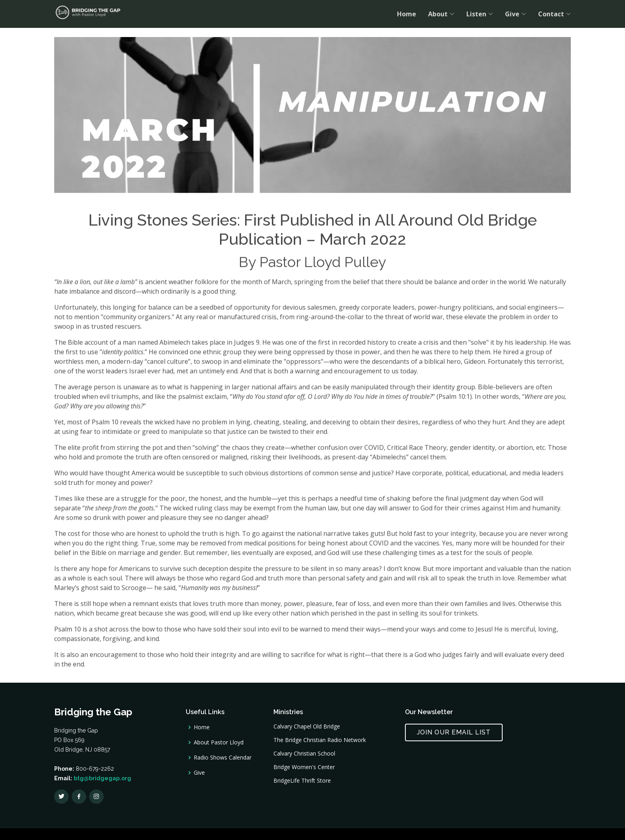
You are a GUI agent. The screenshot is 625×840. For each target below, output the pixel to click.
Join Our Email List (454, 732)
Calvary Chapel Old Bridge (307, 726)
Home (407, 14)
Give (199, 773)
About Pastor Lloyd (219, 742)
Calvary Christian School (304, 754)
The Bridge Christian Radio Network (320, 740)
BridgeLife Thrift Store (302, 781)
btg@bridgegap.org (102, 778)
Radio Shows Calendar (223, 758)
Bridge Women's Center (304, 767)
